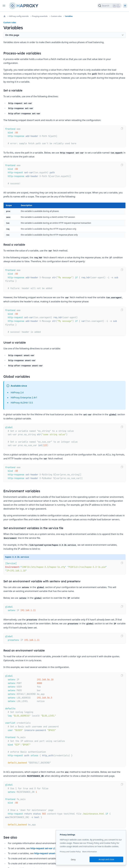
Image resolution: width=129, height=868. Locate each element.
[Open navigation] (4, 6)
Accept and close (106, 859)
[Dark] (125, 6)
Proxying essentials (40, 16)
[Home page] (24, 6)
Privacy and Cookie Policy (70, 852)
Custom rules (56, 16)
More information (90, 852)
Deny (73, 859)
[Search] (109, 6)
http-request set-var (43, 848)
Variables (69, 16)
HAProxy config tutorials (19, 16)
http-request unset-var (48, 853)
